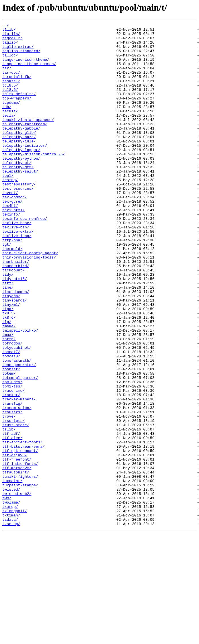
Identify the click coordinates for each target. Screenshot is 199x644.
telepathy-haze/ (19, 160)
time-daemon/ (16, 346)
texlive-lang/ (17, 279)
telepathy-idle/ (19, 165)
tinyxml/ (11, 361)
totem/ (9, 444)
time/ (8, 340)
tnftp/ (9, 402)
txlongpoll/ (15, 609)
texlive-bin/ (16, 268)
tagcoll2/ (12, 41)
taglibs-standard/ (21, 57)
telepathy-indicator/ (25, 170)
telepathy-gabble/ (21, 150)
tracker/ (11, 469)
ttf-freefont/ (17, 547)
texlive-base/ (17, 263)
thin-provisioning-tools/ (29, 304)
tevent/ (10, 227)
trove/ (9, 495)
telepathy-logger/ (21, 175)
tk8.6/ (9, 377)
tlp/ (7, 382)
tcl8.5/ (10, 98)
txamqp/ (10, 604)
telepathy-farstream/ (25, 144)
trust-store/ (16, 506)
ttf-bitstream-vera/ (24, 531)
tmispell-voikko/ (20, 392)
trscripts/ (13, 500)
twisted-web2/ (17, 588)
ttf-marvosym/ (17, 557)
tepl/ (8, 206)
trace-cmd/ (13, 464)
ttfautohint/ (16, 562)
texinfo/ (11, 253)
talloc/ (10, 62)
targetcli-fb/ (17, 88)
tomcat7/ (11, 418)
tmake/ (9, 387)
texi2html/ (13, 248)
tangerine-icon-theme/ (26, 67)
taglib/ (10, 46)
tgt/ (7, 289)
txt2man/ (11, 614)
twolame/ (11, 598)
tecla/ (9, 134)
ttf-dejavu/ (15, 542)
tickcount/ (13, 320)
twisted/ (11, 583)
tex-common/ (15, 232)
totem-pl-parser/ (20, 449)
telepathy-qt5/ (18, 196)
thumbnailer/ (16, 310)
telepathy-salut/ (20, 201)
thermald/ (12, 294)
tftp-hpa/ (12, 284)
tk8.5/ (9, 371)
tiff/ (8, 335)
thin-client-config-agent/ (30, 299)
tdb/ (7, 124)
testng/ (10, 212)
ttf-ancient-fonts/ (22, 526)
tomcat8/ (11, 423)
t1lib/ (9, 31)
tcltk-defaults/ (19, 108)
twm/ (7, 593)
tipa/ (8, 366)
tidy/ (8, 325)
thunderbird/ (16, 315)
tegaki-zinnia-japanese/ (28, 139)
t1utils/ (11, 36)
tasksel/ (11, 93)
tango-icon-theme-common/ (29, 72)
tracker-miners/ (19, 475)
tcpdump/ (11, 119)
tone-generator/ (19, 433)
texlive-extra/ (18, 273)
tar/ (7, 77)
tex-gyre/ (12, 237)
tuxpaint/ (12, 573)
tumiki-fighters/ (20, 567)
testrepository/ (19, 217)
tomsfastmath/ (17, 428)
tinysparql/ (15, 356)
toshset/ (11, 439)
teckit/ (10, 129)
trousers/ (12, 490)
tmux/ (8, 397)
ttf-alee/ (12, 521)
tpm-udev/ (12, 454)
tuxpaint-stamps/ (20, 578)
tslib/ (9, 511)
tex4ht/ (10, 242)
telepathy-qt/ (17, 191)
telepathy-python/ (21, 186)
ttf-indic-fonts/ (20, 552)
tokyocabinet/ (17, 413)
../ (6, 26)
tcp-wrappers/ (17, 113)
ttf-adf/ (11, 516)
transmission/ (17, 485)
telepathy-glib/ (19, 155)
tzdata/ (10, 619)
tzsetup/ (11, 624)
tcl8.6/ (10, 103)
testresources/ (18, 222)
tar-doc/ (11, 83)
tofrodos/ (12, 408)
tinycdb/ (11, 351)
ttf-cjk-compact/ (20, 537)
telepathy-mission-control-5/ (34, 181)
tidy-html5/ (15, 330)
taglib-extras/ (18, 52)
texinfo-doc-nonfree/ (25, 258)
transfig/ (12, 480)
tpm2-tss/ (12, 459)
